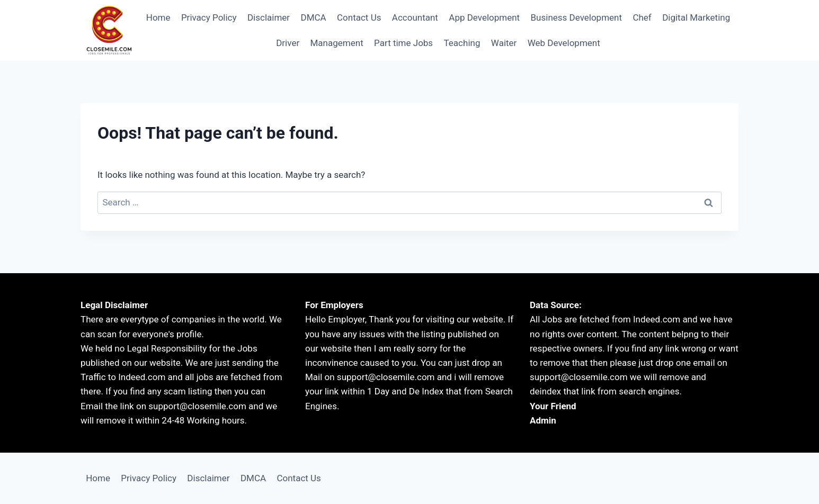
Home (158, 17)
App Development (484, 17)
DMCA (313, 17)
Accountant (415, 17)
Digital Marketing (696, 17)
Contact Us (359, 17)
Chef (642, 17)
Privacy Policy (209, 17)
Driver (288, 43)
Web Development (564, 43)
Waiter (504, 43)
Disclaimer (269, 17)
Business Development (577, 17)
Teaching (462, 43)
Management (337, 43)
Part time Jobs (403, 43)
